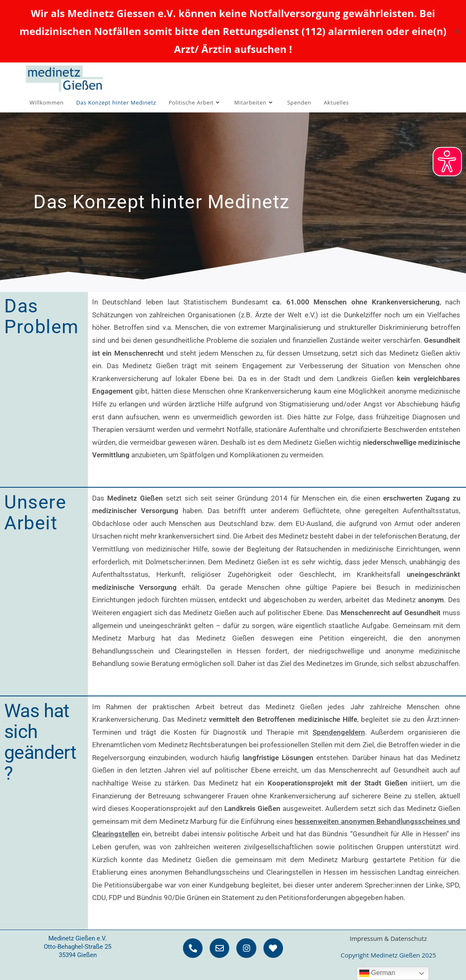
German (377, 973)
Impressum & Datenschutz (388, 938)
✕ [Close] (457, 31)
